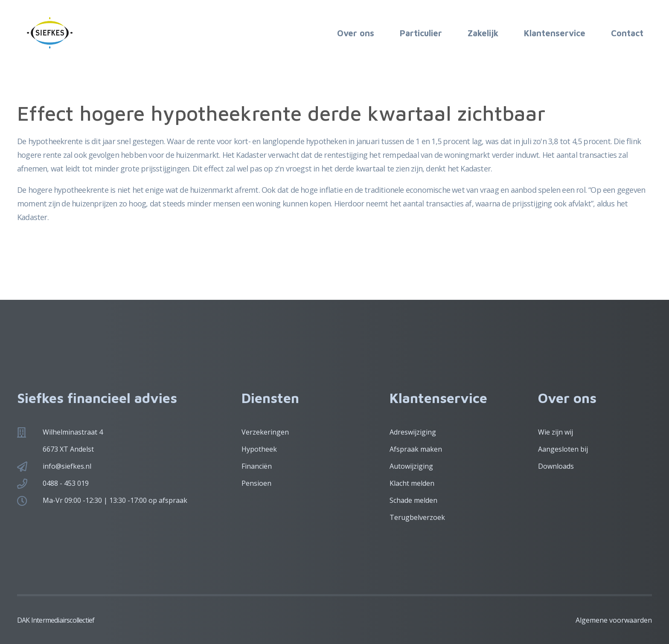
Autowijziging (411, 466)
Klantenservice (555, 33)
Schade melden (413, 500)
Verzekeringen (265, 432)
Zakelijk (483, 33)
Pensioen (256, 483)
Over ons (356, 33)
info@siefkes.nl (67, 466)
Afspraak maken (416, 449)
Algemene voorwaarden (614, 620)
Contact (627, 33)
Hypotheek (259, 449)
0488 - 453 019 (66, 483)
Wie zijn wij (556, 432)
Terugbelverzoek (417, 517)
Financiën (257, 466)
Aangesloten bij (563, 449)
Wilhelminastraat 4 (73, 432)
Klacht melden (412, 483)
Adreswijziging (413, 432)
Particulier (421, 33)
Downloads (556, 466)
